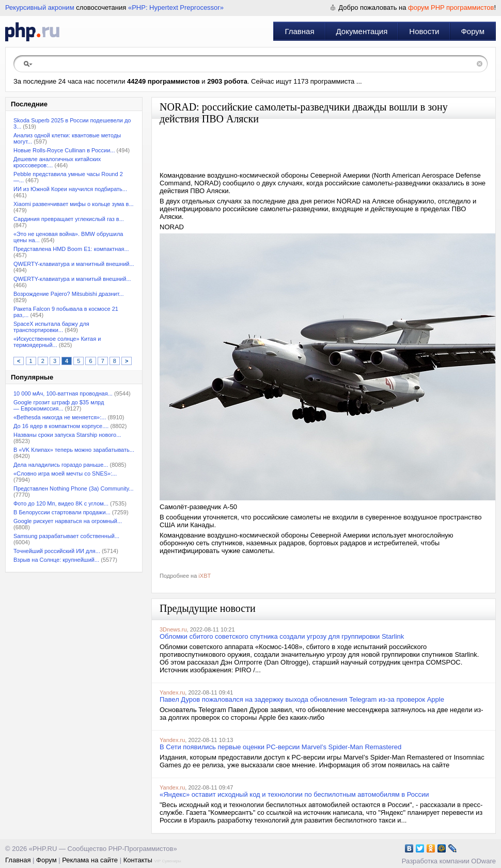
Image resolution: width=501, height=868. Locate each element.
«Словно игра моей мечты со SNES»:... (65, 474)
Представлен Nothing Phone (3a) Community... (74, 488)
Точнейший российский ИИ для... (57, 551)
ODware (483, 861)
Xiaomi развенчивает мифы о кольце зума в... (74, 204)
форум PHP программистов (451, 7)
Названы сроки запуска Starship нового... (67, 435)
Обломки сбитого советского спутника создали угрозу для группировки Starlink (282, 636)
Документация (362, 31)
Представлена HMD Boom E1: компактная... (71, 249)
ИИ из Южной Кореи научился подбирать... (70, 189)
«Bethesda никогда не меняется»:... (60, 417)
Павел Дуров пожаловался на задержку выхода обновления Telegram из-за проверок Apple (302, 699)
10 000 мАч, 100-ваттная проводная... (63, 393)
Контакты (138, 860)
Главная (299, 31)
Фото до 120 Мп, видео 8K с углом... (61, 503)
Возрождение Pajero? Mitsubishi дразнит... (69, 294)
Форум (473, 31)
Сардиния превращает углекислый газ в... (69, 219)
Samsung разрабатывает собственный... (66, 536)
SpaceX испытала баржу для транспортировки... (51, 327)
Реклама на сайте (90, 860)
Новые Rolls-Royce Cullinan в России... (64, 150)
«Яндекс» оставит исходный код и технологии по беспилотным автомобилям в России (294, 794)
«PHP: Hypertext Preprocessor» (176, 7)
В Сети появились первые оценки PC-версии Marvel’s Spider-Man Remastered (280, 747)
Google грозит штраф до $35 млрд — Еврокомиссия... (59, 405)
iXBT (205, 576)
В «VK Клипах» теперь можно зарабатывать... (74, 450)
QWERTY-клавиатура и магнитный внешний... (74, 264)
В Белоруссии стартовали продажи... (62, 512)
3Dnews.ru (173, 629)
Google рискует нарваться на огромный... (68, 521)
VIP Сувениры (167, 861)
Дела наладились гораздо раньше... (61, 465)
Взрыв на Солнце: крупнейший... (56, 560)
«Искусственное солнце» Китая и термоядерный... (57, 342)
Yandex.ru (172, 692)
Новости (424, 31)
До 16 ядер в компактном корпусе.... (61, 426)
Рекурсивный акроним (40, 7)
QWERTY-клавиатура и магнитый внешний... (72, 279)
